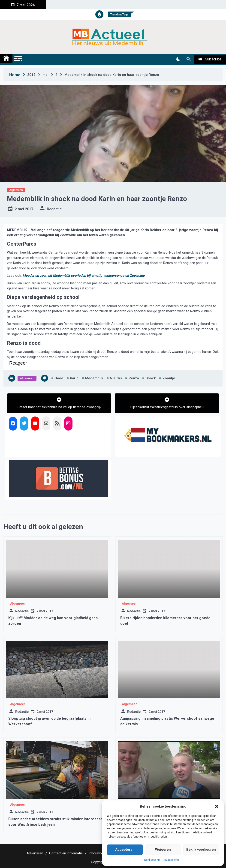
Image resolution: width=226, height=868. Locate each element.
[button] (217, 806)
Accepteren (125, 850)
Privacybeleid (171, 860)
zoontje (169, 378)
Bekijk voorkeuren (201, 850)
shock (151, 378)
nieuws (116, 378)
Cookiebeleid (152, 860)
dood (59, 378)
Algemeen (16, 190)
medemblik (94, 378)
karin (74, 378)
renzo (134, 378)
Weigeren (163, 850)
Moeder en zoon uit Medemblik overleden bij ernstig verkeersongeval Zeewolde (84, 276)
